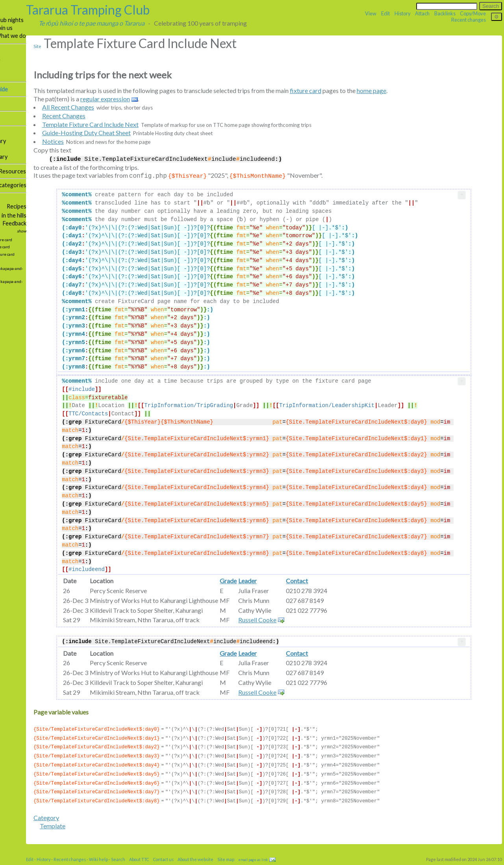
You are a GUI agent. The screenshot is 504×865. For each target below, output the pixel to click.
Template (108, 829)
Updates (13, 232)
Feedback (71, 223)
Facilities (13, 133)
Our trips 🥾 (18, 20)
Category (102, 821)
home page (427, 90)
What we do (67, 36)
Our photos (17, 149)
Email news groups (25, 75)
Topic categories (62, 185)
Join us (60, 28)
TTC (8, 12)
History (403, 13)
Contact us (219, 862)
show (78, 231)
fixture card (361, 90)
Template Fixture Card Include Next (146, 124)
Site (93, 46)
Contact (350, 587)
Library (53, 141)
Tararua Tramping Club (144, 10)
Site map (13, 186)
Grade (282, 587)
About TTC (195, 862)
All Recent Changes (124, 107)
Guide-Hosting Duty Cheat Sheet (142, 133)
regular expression (161, 99)
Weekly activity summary (33, 157)
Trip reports (18, 67)
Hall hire (12, 118)
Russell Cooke (311, 626)
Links (8, 224)
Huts (42, 133)
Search (174, 862)
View (371, 13)
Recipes (73, 206)
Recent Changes (120, 116)
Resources (68, 171)
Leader (301, 587)
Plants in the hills (62, 215)
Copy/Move (473, 13)
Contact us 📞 (20, 28)
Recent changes (469, 20)
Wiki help (154, 862)
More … (9, 200)
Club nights (65, 20)
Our (22, 51)
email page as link (309, 863)
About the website (251, 862)
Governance (18, 171)
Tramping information (29, 59)
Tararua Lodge (20, 104)
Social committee (23, 207)
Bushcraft (15, 216)
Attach (422, 13)
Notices (109, 141)
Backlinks (445, 13)
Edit (385, 13)
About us (14, 36)
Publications (18, 141)
